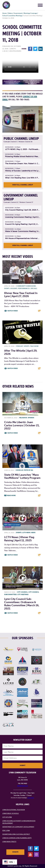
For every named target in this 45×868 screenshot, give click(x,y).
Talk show (34, 346)
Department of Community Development (18, 827)
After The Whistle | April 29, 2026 (21, 352)
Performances (24, 288)
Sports (27, 346)
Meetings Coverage (30, 13)
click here (31, 798)
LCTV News (26, 533)
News (33, 533)
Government (18, 13)
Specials (34, 288)
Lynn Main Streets (9, 842)
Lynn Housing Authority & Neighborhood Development (19, 822)
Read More (11, 496)
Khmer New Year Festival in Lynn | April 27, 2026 (21, 295)
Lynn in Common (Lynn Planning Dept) (17, 838)
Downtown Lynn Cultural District (16, 834)
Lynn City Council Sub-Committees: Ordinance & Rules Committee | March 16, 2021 (22, 604)
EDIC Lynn (6, 830)
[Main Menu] (40, 6)
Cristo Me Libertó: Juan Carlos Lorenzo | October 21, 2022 (22, 425)
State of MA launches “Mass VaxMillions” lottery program (22, 476)
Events (7, 288)
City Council (22, 592)
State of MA (28, 470)
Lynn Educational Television (14, 810)
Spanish (31, 418)
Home (4, 13)
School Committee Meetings (12, 16)
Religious (23, 418)
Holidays (14, 288)
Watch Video (13, 311)
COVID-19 (19, 470)
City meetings (23, 594)
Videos (10, 13)
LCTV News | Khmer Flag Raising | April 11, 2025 (19, 539)
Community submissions (26, 286)
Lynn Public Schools (11, 813)
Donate (15, 852)
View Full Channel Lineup (23, 185)
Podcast (20, 346)
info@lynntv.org (22, 786)
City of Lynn (7, 817)
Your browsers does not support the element (20, 64)
